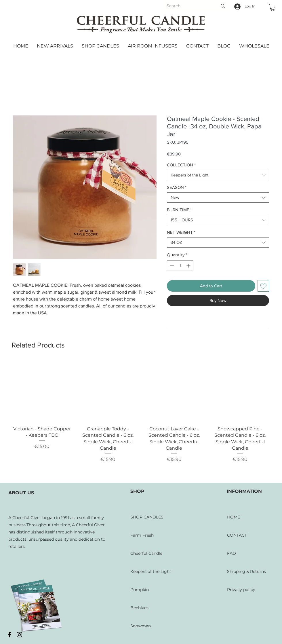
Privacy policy (241, 590)
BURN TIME (179, 210)
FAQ (231, 553)
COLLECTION (181, 165)
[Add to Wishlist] (263, 286)
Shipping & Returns (246, 571)
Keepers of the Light (151, 571)
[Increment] (189, 266)
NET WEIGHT (181, 232)
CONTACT (237, 535)
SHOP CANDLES (147, 517)
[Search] (185, 6)
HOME (234, 517)
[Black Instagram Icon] (19, 635)
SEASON (177, 187)
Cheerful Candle (146, 553)
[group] (141, 419)
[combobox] (218, 175)
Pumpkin (140, 590)
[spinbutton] (180, 266)
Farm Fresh (142, 535)
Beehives (139, 608)
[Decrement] (171, 266)
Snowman (141, 626)
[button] (273, 7)
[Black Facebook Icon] (9, 635)
